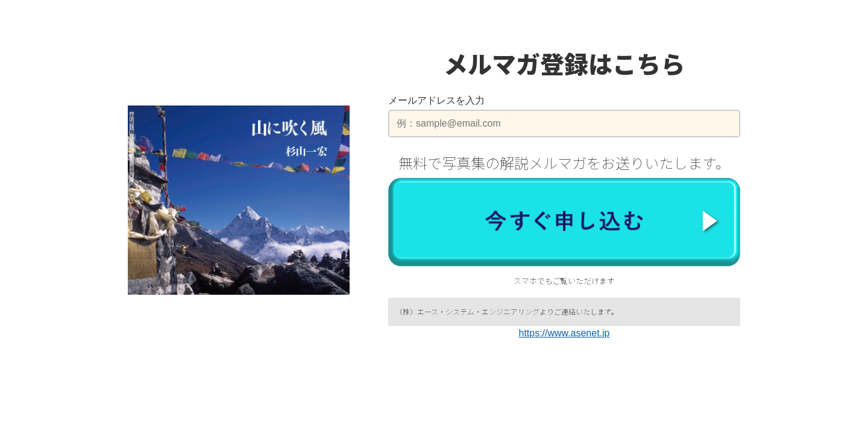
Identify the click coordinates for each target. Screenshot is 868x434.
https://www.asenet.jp (565, 333)
